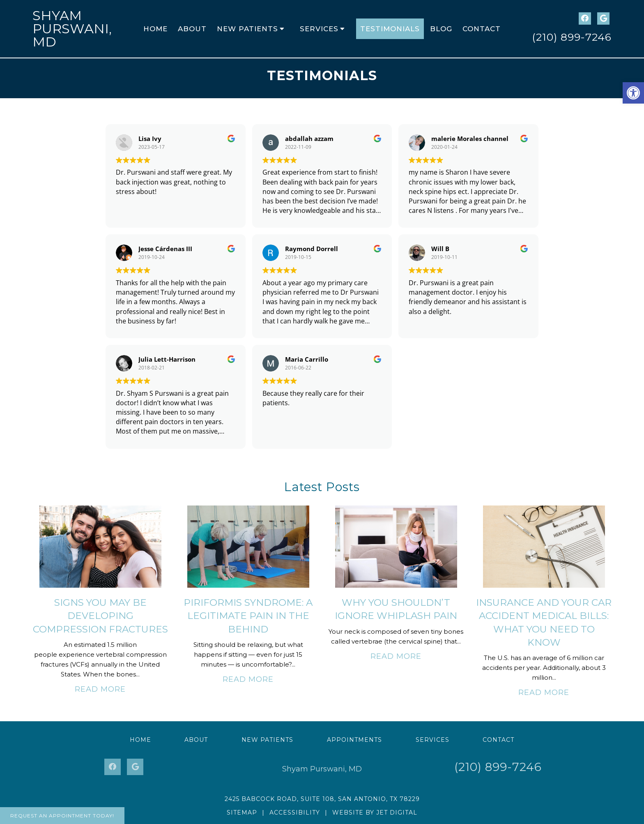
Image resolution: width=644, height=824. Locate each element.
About (192, 29)
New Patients (247, 29)
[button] (633, 93)
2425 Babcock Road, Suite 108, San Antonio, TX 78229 (322, 799)
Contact (482, 29)
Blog (441, 29)
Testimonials (390, 29)
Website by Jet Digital (375, 812)
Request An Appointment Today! (62, 816)
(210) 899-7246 (572, 37)
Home (155, 29)
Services (319, 29)
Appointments (354, 740)
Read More (100, 689)
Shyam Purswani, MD (72, 29)
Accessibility (295, 812)
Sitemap (242, 812)
